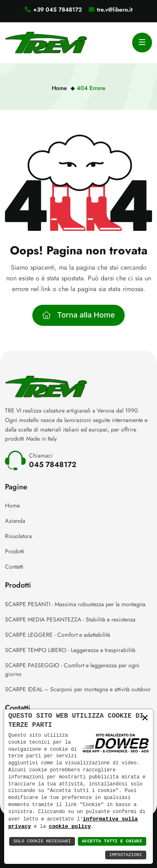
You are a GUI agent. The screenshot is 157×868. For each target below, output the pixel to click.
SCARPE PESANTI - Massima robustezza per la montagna (75, 604)
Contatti (14, 567)
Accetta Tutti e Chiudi (112, 841)
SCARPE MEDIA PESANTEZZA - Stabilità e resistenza (70, 619)
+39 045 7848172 (58, 9)
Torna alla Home (78, 315)
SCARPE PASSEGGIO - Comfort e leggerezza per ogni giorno (72, 670)
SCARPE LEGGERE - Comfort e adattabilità (58, 635)
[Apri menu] (142, 43)
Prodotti (15, 551)
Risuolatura (18, 536)
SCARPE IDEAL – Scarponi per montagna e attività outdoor (78, 689)
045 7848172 (53, 465)
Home (59, 88)
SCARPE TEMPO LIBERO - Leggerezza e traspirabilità (70, 650)
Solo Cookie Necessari (42, 841)
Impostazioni (126, 855)
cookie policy (70, 826)
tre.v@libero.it (115, 9)
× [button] (145, 718)
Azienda (15, 521)
